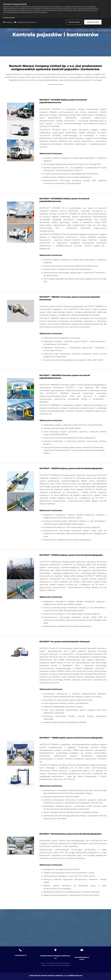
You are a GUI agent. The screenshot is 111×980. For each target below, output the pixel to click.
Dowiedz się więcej (9, 18)
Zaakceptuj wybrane (74, 22)
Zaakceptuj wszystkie (93, 22)
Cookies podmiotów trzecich (25, 22)
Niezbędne (8, 22)
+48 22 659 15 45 (20, 955)
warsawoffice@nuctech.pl (82, 957)
